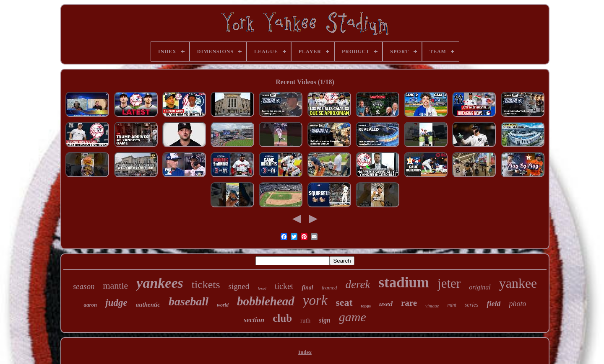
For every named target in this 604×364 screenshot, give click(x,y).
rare (409, 303)
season (84, 286)
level (262, 289)
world (223, 305)
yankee (518, 283)
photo (517, 304)
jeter (449, 283)
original (480, 287)
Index (305, 352)
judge (116, 303)
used (386, 304)
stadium (404, 283)
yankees (160, 283)
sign (325, 320)
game (353, 317)
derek (358, 284)
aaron (90, 305)
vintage (432, 306)
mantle (115, 285)
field (493, 304)
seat (344, 302)
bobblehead (266, 301)
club (282, 318)
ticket (284, 286)
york (315, 300)
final (307, 288)
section (254, 320)
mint (452, 305)
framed (329, 288)
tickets (206, 285)
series (472, 305)
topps (366, 306)
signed (239, 286)
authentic (148, 305)
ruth (305, 320)
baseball (189, 301)
